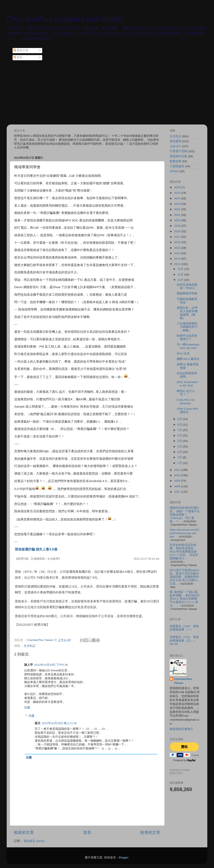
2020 (178, 220)
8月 (180, 425)
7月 (180, 430)
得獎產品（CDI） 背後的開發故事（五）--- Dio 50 (184, 640)
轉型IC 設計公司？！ (186, 393)
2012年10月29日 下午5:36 (51, 665)
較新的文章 (24, 832)
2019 (178, 226)
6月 (180, 435)
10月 (181, 280)
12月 (181, 269)
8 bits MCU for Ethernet (186, 401)
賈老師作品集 (178, 156)
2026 (178, 187)
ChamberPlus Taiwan (183, 681)
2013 (178, 259)
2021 (178, 215)
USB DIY (175, 146)
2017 (178, 237)
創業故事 (176, 161)
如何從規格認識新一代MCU (187, 286)
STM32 (174, 171)
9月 (180, 419)
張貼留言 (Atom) (34, 841)
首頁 (87, 832)
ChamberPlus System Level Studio (65, 19)
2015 (178, 248)
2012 (178, 264)
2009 (178, 481)
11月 (181, 274)
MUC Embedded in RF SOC (187, 384)
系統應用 (176, 141)
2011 (178, 470)
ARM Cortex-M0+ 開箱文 (188, 410)
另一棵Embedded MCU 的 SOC (188, 346)
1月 (180, 463)
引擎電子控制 (178, 151)
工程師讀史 (177, 166)
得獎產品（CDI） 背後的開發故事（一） (184, 628)
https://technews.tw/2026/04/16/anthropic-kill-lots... (184, 533)
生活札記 (30, 646)
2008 (178, 486)
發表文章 (21, 50)
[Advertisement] (107, 93)
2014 (178, 253)
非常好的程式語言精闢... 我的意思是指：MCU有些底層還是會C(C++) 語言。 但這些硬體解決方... (184, 552)
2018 (178, 231)
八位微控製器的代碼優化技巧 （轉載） (187, 327)
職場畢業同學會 (187, 293)
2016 (178, 242)
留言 (18, 57)
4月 (180, 447)
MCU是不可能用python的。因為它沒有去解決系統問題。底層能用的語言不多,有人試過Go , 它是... (184, 577)
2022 (178, 209)
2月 (180, 457)
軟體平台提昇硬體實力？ (187, 337)
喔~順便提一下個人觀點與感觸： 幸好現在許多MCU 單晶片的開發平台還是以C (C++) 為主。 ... (185, 599)
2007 (178, 492)
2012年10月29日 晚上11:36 (59, 723)
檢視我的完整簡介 (181, 729)
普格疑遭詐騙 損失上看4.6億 (36, 549)
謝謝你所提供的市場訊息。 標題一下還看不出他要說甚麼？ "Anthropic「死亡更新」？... (185, 515)
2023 (178, 204)
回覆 (27, 708)
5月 (180, 441)
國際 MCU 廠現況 (188, 359)
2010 (178, 475)
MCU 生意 (183, 354)
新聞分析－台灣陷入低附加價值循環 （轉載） (187, 313)
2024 (178, 198)
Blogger (124, 857)
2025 (178, 193)
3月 (180, 452)
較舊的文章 (150, 832)
